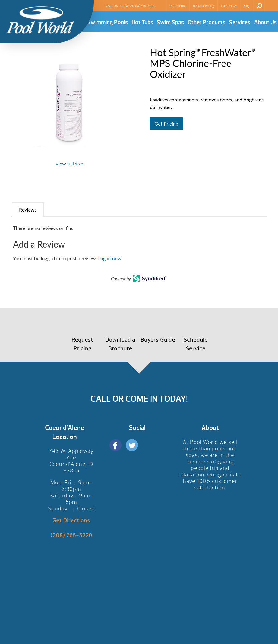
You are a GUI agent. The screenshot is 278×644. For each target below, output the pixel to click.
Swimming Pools (108, 22)
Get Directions (71, 520)
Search (260, 6)
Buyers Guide (158, 340)
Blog (247, 6)
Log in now (110, 258)
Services (240, 22)
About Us (265, 22)
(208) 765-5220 (144, 6)
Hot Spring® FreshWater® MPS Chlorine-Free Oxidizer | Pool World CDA (40, 20)
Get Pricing (166, 124)
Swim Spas (170, 22)
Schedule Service (196, 344)
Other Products (206, 22)
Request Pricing (204, 6)
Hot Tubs (142, 22)
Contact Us (229, 6)
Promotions (178, 6)
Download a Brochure (120, 344)
